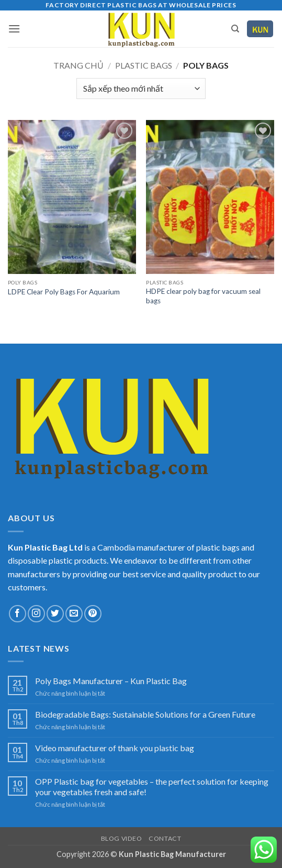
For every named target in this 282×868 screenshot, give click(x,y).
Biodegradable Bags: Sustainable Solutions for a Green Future (145, 714)
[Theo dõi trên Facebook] (18, 614)
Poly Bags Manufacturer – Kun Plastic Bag (111, 681)
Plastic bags (144, 65)
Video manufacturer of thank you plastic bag (115, 748)
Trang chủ (78, 65)
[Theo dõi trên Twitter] (55, 614)
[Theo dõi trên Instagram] (36, 614)
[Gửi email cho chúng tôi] (74, 614)
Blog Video (122, 838)
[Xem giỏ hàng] (260, 29)
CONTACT (165, 838)
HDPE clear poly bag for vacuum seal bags (203, 296)
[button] (14, 29)
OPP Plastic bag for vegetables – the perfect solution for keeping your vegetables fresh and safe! (152, 786)
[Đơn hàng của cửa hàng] (141, 89)
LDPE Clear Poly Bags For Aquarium (64, 292)
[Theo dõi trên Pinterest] (93, 614)
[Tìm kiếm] (235, 29)
